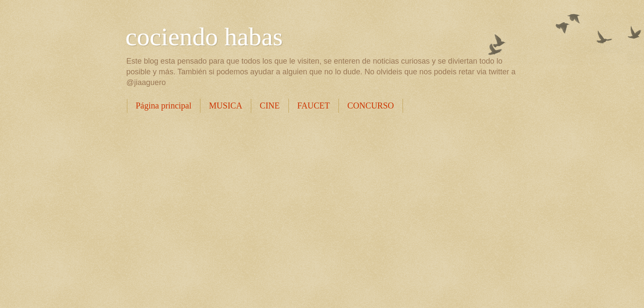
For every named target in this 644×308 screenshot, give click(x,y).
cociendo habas (204, 37)
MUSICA (226, 106)
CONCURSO (371, 106)
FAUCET (314, 106)
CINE (270, 106)
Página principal (164, 106)
